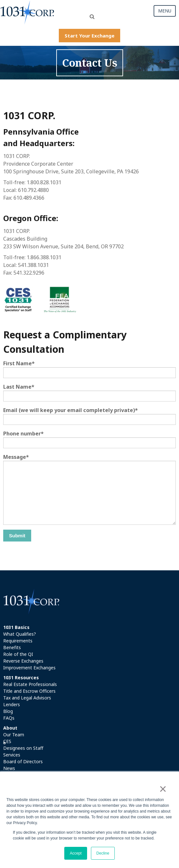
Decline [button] (103, 853)
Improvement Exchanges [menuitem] (29, 668)
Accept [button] (76, 853)
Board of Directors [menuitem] (23, 761)
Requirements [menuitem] (18, 641)
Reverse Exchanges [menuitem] (23, 661)
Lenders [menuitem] (12, 704)
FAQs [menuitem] (9, 718)
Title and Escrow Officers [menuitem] (29, 691)
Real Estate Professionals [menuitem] (30, 684)
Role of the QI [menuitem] (18, 654)
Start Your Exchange (89, 36)
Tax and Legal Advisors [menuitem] (27, 698)
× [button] (163, 789)
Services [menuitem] (12, 755)
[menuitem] (89, 627)
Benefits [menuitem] (12, 647)
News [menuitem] (9, 768)
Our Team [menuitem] (14, 735)
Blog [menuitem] (8, 711)
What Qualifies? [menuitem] (20, 634)
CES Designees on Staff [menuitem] (23, 745)
